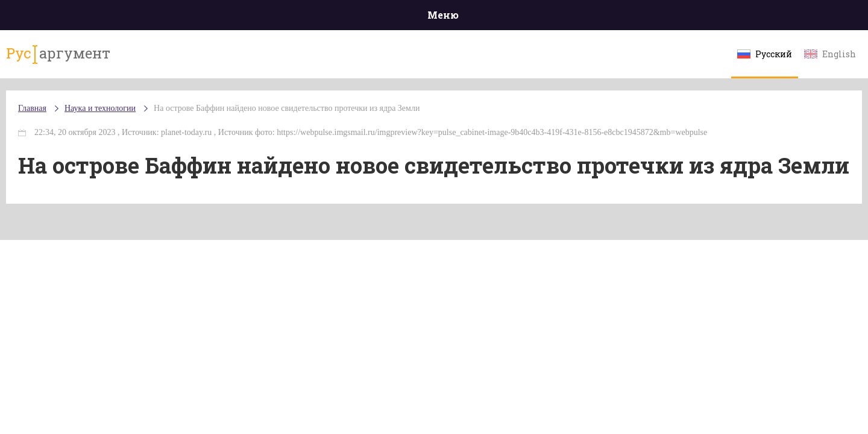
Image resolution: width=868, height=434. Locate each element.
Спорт (461, 18)
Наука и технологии (536, 24)
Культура (619, 18)
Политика (259, 18)
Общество (327, 18)
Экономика (398, 18)
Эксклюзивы (694, 18)
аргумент (124, 60)
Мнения (765, 18)
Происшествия (179, 18)
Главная (103, 18)
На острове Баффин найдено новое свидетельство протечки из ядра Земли (359, 120)
